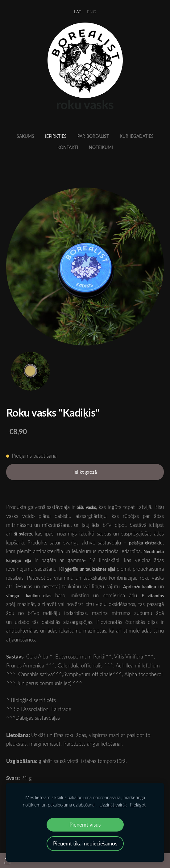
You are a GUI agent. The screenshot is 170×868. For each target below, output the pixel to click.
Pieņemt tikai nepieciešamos (85, 843)
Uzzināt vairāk (113, 805)
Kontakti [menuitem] (68, 147)
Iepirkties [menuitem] (56, 136)
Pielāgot (138, 805)
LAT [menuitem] (78, 12)
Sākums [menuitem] (25, 136)
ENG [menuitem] (91, 12)
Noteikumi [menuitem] (101, 147)
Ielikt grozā (85, 472)
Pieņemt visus (85, 825)
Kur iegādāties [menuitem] (137, 136)
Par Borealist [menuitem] (93, 136)
